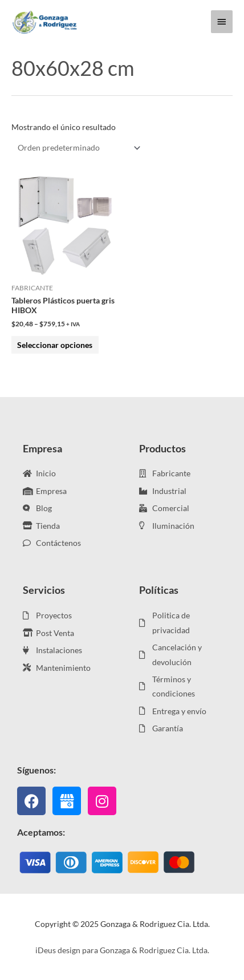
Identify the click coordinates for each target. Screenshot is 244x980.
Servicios (44, 590)
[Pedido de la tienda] (77, 148)
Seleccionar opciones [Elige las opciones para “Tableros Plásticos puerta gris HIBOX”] (55, 345)
